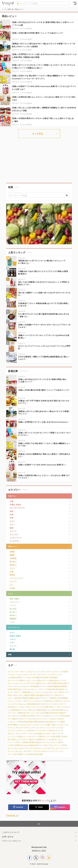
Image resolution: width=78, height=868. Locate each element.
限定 (51, 722)
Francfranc (54, 713)
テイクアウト (15, 541)
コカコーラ (30, 725)
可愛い (49, 725)
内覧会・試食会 (15, 504)
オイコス (41, 701)
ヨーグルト (24, 710)
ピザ (41, 698)
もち (49, 692)
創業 (30, 704)
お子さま (40, 704)
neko (48, 701)
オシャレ (28, 689)
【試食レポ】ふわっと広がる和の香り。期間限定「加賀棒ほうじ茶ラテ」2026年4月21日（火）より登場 (44, 109)
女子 (25, 713)
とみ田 (59, 698)
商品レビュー (13, 546)
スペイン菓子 (12, 754)
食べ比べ (13, 562)
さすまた (52, 748)
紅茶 (60, 683)
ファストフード (16, 538)
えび (28, 716)
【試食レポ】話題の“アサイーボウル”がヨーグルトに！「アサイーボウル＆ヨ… (44, 326)
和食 (11, 511)
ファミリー (49, 704)
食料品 (12, 552)
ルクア (48, 745)
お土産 (12, 588)
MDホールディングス (28, 680)
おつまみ (41, 713)
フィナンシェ (48, 728)
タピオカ (32, 677)
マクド (16, 704)
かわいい (11, 698)
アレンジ (24, 731)
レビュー (36, 689)
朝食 (39, 710)
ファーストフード (16, 578)
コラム (11, 593)
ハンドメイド (55, 716)
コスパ (41, 745)
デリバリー (34, 736)
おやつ (21, 689)
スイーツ (13, 531)
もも (65, 710)
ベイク (58, 725)
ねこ (17, 695)
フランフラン (12, 713)
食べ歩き (13, 609)
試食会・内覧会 (15, 636)
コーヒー (11, 692)
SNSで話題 (39, 754)
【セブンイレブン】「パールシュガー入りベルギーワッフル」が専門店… (44, 347)
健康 (31, 698)
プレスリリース (14, 627)
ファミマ (44, 686)
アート (32, 751)
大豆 (54, 731)
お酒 (11, 501)
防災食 (32, 742)
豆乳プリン (12, 734)
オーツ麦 (47, 731)
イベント (13, 605)
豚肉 (38, 677)
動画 (15, 725)
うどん (41, 707)
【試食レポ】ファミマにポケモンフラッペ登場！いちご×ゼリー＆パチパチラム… (44, 434)
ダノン (21, 701)
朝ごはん (33, 710)
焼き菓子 (19, 698)
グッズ (12, 568)
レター (12, 642)
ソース (48, 719)
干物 (23, 716)
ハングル (21, 725)
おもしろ (55, 719)
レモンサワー (46, 742)
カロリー (45, 739)
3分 (61, 719)
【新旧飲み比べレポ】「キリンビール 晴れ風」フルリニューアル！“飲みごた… (42, 262)
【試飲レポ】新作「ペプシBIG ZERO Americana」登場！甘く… (42, 465)
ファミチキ (28, 719)
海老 (52, 680)
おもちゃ (23, 704)
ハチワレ (27, 748)
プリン (20, 734)
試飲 (50, 689)
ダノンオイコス (31, 701)
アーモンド (12, 728)
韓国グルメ (23, 754)
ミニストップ (12, 701)
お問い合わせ (8, 837)
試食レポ (11, 695)
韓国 (62, 722)
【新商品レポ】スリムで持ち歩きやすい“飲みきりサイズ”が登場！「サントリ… (44, 412)
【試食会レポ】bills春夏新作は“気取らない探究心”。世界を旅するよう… (44, 455)
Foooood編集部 (27, 28)
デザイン (11, 686)
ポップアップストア (17, 508)
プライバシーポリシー (12, 841)
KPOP (10, 725)
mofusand (65, 716)
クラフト (40, 716)
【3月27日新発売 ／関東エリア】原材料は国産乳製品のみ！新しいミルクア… (44, 358)
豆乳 (30, 731)
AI (51, 739)
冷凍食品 (13, 558)
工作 (47, 716)
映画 (34, 704)
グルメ (12, 633)
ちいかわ (19, 748)
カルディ (27, 686)
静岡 (53, 698)
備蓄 (36, 722)
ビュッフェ (14, 534)
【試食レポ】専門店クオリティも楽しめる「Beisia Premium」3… (44, 422)
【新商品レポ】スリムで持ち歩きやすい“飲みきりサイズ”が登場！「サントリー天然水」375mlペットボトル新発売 (43, 45)
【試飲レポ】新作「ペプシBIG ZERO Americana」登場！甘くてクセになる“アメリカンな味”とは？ (44, 88)
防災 (38, 742)
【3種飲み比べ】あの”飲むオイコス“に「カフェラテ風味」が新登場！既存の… (43, 272)
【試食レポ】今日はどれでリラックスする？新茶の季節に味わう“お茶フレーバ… (42, 380)
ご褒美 (37, 683)
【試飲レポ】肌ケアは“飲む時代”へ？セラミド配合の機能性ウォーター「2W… (44, 444)
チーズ (65, 692)
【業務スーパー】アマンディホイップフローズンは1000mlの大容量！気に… (44, 336)
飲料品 (12, 575)
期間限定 (57, 686)
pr (29, 695)
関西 (42, 695)
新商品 (64, 686)
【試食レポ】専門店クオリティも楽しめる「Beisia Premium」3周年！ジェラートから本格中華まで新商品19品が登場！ (44, 56)
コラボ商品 (12, 677)
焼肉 (11, 528)
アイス (31, 683)
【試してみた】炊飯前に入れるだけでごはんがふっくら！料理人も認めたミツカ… (44, 283)
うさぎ (34, 748)
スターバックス (13, 680)
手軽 (47, 707)
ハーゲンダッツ (32, 675)
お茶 (9, 707)
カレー (12, 524)
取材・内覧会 (15, 599)
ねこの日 (54, 701)
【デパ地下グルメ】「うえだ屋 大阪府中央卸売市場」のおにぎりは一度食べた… (44, 315)
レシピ (12, 622)
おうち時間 (37, 739)
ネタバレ (11, 748)
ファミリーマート (14, 672)
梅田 (32, 695)
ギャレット (56, 675)
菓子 (9, 739)
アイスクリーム (49, 672)
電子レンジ (54, 707)
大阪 (37, 695)
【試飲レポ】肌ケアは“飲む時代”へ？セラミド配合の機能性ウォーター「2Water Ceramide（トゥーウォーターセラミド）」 (43, 77)
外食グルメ (12, 496)
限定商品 (15, 710)
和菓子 (59, 736)
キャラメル (42, 692)
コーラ (57, 722)
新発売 (41, 722)
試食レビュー (31, 692)
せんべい (17, 716)
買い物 (12, 649)
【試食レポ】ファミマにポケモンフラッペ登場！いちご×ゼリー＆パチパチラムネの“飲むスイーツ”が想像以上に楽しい (43, 66)
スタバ (26, 739)
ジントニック (12, 736)
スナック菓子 (57, 742)
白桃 (58, 710)
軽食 (44, 710)
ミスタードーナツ (20, 683)
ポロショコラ (43, 748)
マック (10, 704)
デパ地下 (11, 745)
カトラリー (32, 713)
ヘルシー (44, 683)
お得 (36, 745)
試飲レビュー (24, 736)
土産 (47, 722)
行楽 (54, 736)
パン (11, 585)
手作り (33, 716)
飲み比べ (13, 565)
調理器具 (13, 619)
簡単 (15, 689)
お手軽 (10, 689)
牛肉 (42, 677)
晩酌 (47, 713)
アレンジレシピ (13, 731)
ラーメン (47, 675)
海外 (39, 680)
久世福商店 (35, 686)
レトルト (55, 692)
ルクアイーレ (56, 745)
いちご (49, 710)
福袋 (31, 745)
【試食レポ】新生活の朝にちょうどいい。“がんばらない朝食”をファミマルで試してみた (44, 98)
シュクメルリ (62, 748)
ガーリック (12, 751)
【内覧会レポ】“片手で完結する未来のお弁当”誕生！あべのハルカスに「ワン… (44, 402)
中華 (11, 518)
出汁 (67, 707)
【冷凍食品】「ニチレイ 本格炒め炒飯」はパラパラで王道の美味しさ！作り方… (44, 304)
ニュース (13, 646)
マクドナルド (64, 701)
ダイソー (19, 692)
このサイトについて (11, 832)
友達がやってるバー (45, 734)
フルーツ (27, 734)
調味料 (12, 555)
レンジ (62, 707)
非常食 (26, 742)
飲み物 (56, 689)
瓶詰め (62, 713)
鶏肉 (65, 672)
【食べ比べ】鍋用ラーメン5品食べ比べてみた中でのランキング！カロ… (44, 294)
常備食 (30, 722)
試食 (50, 686)
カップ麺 (23, 695)
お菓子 (65, 683)
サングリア (58, 734)
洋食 (11, 515)
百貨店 (18, 745)
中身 (64, 745)
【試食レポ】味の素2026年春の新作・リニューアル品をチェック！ (38, 33)
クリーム (59, 672)
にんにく (20, 751)
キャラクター (60, 704)
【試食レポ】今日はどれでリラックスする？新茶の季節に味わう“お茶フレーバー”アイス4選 (43, 24)
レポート (13, 639)
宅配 (41, 736)
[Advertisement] (39, 160)
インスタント (12, 722)
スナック (47, 698)
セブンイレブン (36, 672)
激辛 (47, 677)
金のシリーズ (60, 680)
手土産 (51, 683)
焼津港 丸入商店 (39, 851)
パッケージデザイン (15, 742)
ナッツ (64, 725)
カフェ (12, 521)
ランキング (37, 728)
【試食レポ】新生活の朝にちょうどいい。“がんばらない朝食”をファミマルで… (44, 476)
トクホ (34, 734)
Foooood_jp (12, 815)
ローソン (25, 672)
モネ (27, 751)
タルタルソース (39, 719)
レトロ (59, 739)
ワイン (10, 716)
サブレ (38, 751)
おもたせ (25, 745)
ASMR (31, 754)
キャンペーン (15, 602)
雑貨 (20, 713)
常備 (25, 722)
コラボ (20, 719)
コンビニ (19, 686)
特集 (10, 654)
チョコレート (12, 675)
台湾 (46, 695)
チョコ (29, 728)
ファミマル (58, 728)
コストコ (22, 675)
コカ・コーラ (40, 725)
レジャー (47, 736)
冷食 (65, 736)
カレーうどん (33, 707)
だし (9, 710)
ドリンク (44, 689)
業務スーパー (22, 677)
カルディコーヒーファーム (52, 751)
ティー (18, 707)
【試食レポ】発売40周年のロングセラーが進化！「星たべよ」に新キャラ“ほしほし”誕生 (43, 120)
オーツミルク (38, 731)
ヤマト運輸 (12, 719)
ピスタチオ (21, 728)
